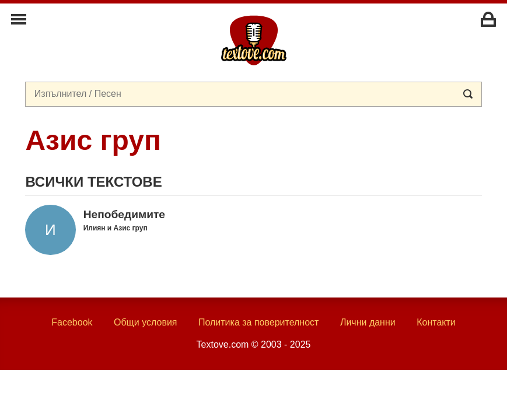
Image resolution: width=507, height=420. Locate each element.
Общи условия (146, 322)
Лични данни (368, 322)
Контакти (436, 322)
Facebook (72, 322)
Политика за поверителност (259, 322)
